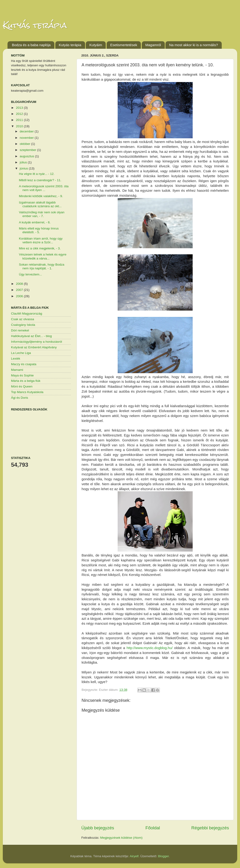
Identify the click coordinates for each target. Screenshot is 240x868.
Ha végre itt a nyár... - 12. (37, 174)
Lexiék (16, 359)
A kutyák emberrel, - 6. (35, 222)
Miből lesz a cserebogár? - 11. (40, 180)
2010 (20, 126)
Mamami (17, 370)
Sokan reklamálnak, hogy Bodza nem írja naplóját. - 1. (42, 266)
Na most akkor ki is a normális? (193, 45)
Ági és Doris (20, 398)
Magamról (153, 45)
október (25, 144)
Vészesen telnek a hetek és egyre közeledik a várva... (43, 256)
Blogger (163, 856)
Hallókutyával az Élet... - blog (31, 336)
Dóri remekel (20, 330)
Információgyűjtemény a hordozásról (37, 342)
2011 (20, 120)
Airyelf (134, 856)
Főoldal (153, 828)
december (27, 131)
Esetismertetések (124, 45)
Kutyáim (96, 45)
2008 (20, 284)
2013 (20, 108)
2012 (20, 114)
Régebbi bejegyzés (210, 828)
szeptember (28, 150)
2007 (20, 290)
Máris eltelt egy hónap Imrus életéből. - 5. (39, 230)
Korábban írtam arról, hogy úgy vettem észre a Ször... (41, 240)
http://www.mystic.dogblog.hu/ (150, 648)
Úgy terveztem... (30, 274)
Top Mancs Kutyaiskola (27, 392)
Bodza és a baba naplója (31, 45)
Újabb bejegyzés (98, 828)
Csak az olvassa (22, 319)
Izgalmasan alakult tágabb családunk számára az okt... (40, 204)
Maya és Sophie (22, 375)
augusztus (27, 156)
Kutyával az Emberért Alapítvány (34, 347)
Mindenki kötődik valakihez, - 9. (41, 196)
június (24, 168)
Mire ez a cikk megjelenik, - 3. (40, 248)
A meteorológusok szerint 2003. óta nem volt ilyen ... (44, 188)
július (24, 162)
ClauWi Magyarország (27, 314)
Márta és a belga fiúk (26, 381)
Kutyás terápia (35, 25)
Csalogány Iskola (23, 325)
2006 (20, 296)
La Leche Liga (21, 353)
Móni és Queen (22, 386)
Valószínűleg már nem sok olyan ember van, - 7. (42, 214)
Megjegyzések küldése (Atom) (121, 838)
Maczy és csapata (24, 364)
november (27, 138)
